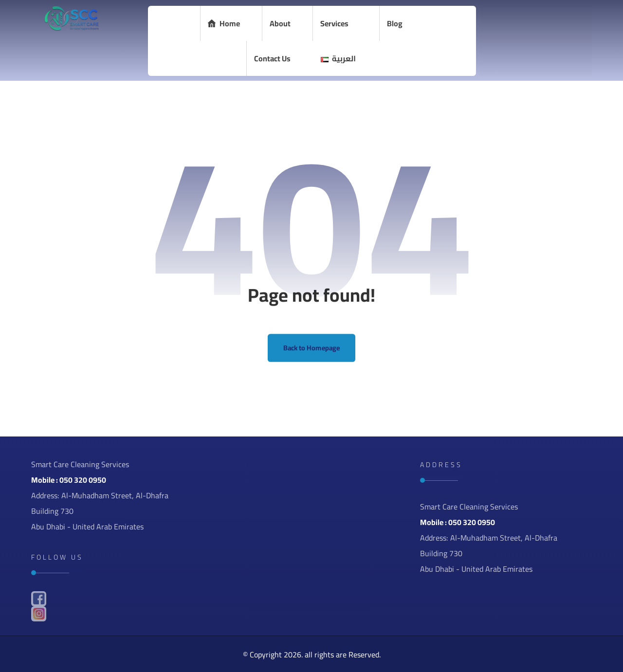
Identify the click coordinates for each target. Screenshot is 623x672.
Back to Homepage (312, 348)
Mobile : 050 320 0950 (69, 480)
